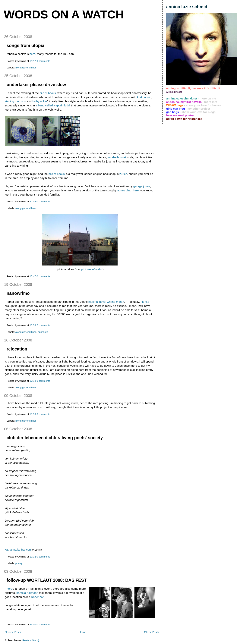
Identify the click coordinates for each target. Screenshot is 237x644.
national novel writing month (106, 302)
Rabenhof (37, 597)
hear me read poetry (180, 115)
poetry (19, 563)
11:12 (33, 61)
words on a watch (64, 14)
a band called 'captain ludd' (53, 105)
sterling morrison (15, 101)
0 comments (43, 61)
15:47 (33, 276)
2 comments (43, 325)
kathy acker (40, 101)
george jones (142, 186)
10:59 (33, 414)
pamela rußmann (27, 593)
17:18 (33, 381)
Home (82, 632)
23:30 (33, 625)
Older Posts (152, 632)
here (32, 54)
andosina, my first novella (184, 102)
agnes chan (125, 190)
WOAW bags (175, 105)
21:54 (33, 201)
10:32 (33, 557)
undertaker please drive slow (36, 85)
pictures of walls (92, 269)
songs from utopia (25, 46)
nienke (145, 302)
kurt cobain (144, 97)
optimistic (43, 332)
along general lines (26, 68)
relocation (17, 349)
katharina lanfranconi (19, 550)
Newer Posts (13, 632)
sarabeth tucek (117, 157)
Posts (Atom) (31, 640)
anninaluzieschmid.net (182, 98)
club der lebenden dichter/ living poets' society (55, 438)
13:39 (33, 325)
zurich (123, 174)
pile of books (48, 93)
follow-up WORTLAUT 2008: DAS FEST (47, 580)
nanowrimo (18, 293)
